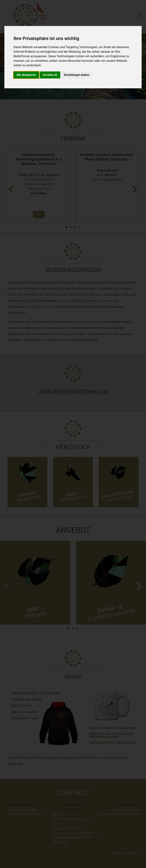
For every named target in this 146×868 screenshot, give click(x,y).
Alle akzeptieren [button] (26, 75)
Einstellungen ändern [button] (77, 75)
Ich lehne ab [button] (50, 75)
